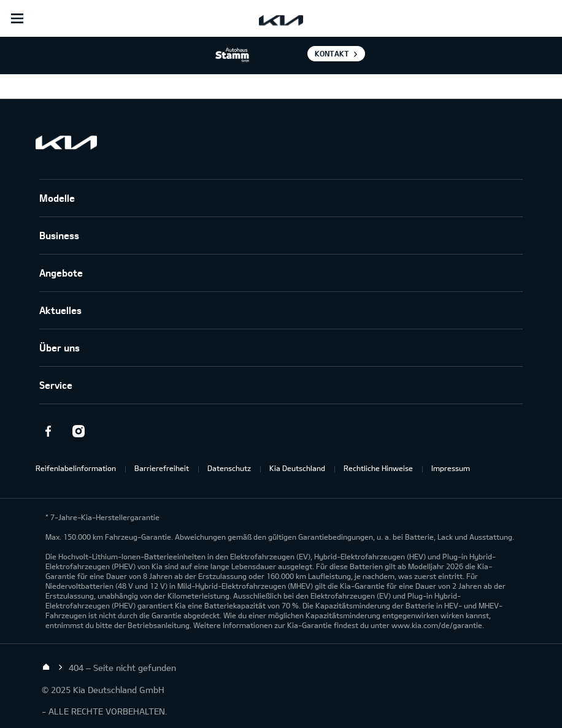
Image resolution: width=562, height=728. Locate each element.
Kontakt (332, 53)
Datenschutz (229, 468)
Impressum (451, 468)
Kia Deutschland (297, 468)
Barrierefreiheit (162, 468)
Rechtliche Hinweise (378, 468)
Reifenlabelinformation (76, 468)
